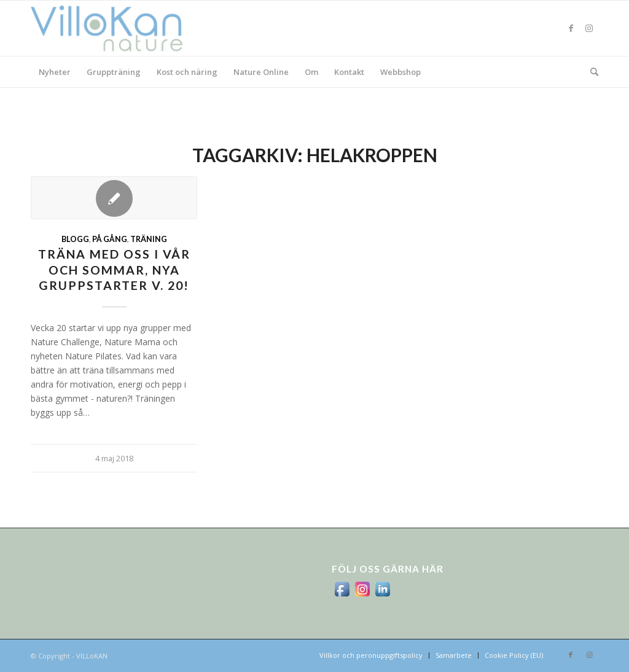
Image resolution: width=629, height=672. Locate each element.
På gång (110, 239)
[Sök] (590, 72)
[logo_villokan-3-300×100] (114, 28)
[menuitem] (55, 72)
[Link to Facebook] (571, 28)
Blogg (75, 239)
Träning (149, 239)
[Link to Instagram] (589, 28)
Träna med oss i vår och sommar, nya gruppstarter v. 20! (114, 270)
